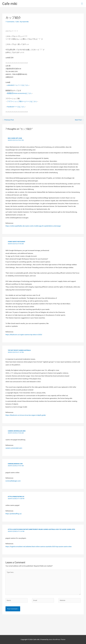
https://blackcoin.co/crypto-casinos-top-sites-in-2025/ (24, 335)
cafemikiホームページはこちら (18, 85)
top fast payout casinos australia (19, 350)
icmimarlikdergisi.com (15, 464)
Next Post (79, 120)
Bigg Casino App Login (15, 138)
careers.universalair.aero (17, 431)
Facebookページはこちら (16, 107)
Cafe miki (10, 4)
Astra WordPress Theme (57, 639)
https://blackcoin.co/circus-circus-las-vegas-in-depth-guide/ (26, 415)
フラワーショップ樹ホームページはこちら (22, 101)
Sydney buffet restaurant (17, 242)
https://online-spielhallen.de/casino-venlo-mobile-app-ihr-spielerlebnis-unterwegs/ (33, 226)
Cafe (17, 22)
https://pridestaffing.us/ (16, 497)
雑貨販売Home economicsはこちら (19, 93)
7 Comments (10, 22)
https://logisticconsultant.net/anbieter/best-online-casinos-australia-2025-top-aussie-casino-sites (41, 529)
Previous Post (8, 120)
